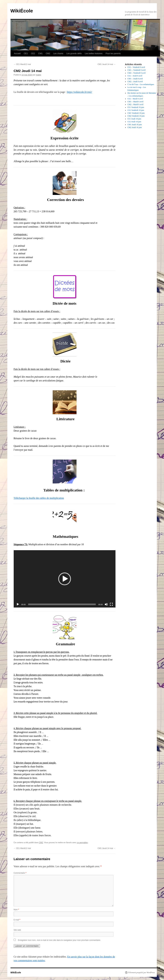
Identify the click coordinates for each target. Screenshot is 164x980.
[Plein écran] (111, 604)
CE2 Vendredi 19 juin (136, 110)
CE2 (33, 53)
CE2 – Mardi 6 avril (135, 99)
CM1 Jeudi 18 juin (135, 125)
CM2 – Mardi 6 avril (135, 104)
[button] (65, 579)
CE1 (26, 53)
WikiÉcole (22, 11)
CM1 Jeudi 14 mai (106, 64)
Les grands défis (74, 53)
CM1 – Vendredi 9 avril (136, 70)
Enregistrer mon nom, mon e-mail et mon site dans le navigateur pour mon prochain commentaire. (59, 940)
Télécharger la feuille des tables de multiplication (39, 498)
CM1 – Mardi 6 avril (135, 102)
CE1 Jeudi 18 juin (134, 119)
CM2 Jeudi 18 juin (135, 127)
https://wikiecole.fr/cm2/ (80, 92)
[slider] (62, 604)
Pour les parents (113, 53)
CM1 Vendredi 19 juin (136, 113)
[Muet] (106, 604)
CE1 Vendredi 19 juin (136, 107)
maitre (38, 75)
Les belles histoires (94, 53)
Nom (16, 910)
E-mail (17, 920)
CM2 (48, 53)
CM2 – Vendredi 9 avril (136, 73)
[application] (65, 579)
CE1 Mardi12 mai (22, 64)
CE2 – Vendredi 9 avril (136, 67)
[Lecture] (18, 604)
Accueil (17, 53)
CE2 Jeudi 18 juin (134, 122)
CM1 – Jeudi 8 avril (135, 79)
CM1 (40, 53)
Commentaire (20, 873)
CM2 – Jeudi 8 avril (135, 82)
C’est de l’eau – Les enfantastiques (141, 84)
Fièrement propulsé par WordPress (141, 973)
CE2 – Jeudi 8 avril (135, 76)
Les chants (58, 53)
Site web (17, 930)
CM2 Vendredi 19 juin (136, 116)
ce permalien (82, 843)
